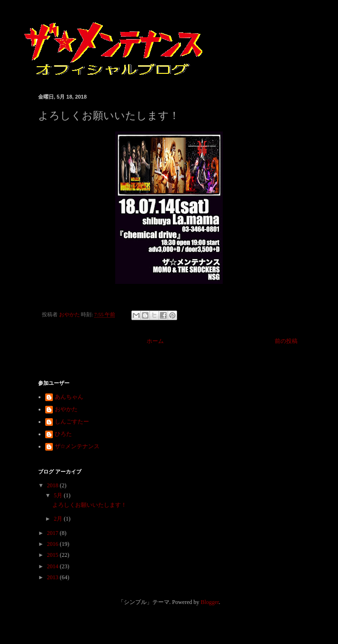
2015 (54, 555)
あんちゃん (69, 397)
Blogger (210, 602)
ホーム (155, 341)
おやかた (66, 409)
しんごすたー (72, 422)
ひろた (63, 434)
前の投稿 (286, 341)
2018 (54, 485)
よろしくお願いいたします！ (89, 505)
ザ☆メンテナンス (77, 446)
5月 (59, 495)
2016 (54, 544)
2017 (54, 533)
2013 (54, 577)
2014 (54, 566)
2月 (59, 519)
